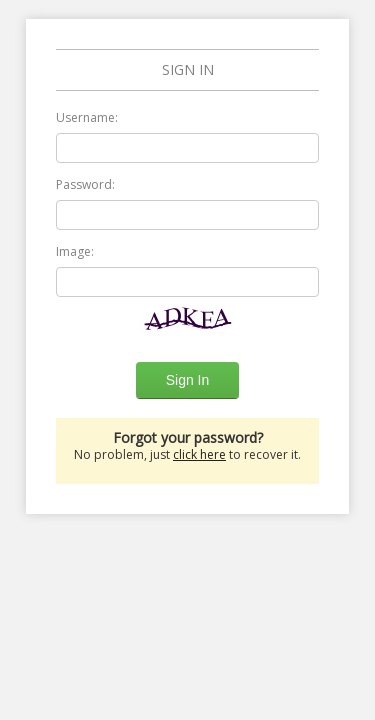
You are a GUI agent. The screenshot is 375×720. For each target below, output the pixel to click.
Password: (85, 184)
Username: (87, 117)
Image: (75, 251)
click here (199, 454)
